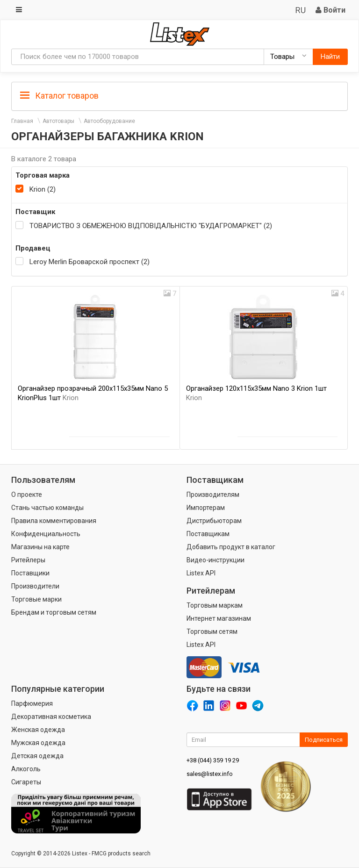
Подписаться (324, 740)
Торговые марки (36, 599)
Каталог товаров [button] (59, 96)
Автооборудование (109, 121)
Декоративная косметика (51, 717)
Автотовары (58, 121)
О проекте (27, 495)
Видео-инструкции (215, 560)
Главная (22, 121)
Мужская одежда (38, 743)
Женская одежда (38, 730)
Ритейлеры (28, 560)
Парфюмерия (32, 703)
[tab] (179, 95)
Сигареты (26, 782)
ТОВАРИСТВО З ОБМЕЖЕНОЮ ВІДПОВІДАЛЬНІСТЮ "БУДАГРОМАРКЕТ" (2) (151, 226)
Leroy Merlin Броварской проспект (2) (90, 262)
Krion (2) (43, 189)
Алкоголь (26, 769)
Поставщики (30, 573)
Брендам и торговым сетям (54, 612)
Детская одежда (37, 756)
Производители (35, 586)
